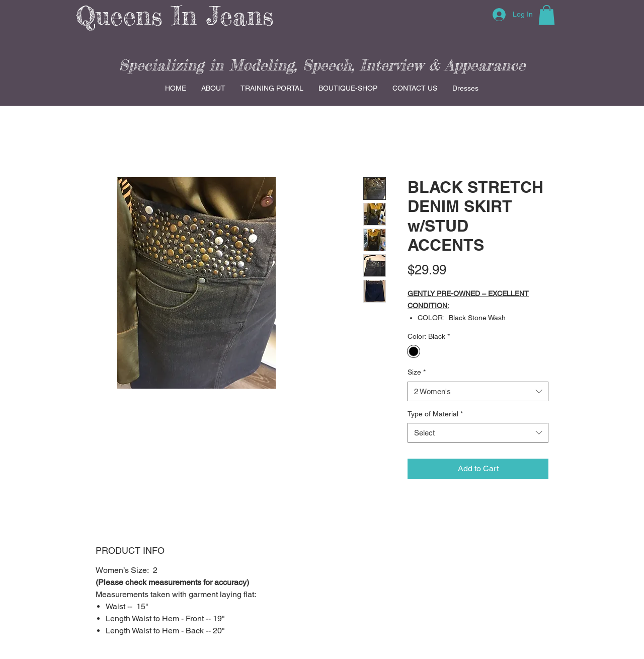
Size (417, 372)
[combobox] (478, 391)
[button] (547, 15)
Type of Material (435, 414)
